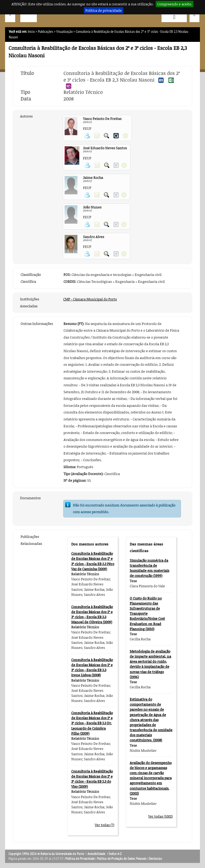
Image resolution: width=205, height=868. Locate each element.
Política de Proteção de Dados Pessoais (122, 859)
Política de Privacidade (80, 859)
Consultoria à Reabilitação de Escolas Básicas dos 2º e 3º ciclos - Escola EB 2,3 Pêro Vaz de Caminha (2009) (93, 561)
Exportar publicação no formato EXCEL (171, 80)
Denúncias (155, 859)
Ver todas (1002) (160, 816)
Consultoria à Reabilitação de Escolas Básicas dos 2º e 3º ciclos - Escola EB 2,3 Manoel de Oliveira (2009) (92, 614)
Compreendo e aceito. (175, 4)
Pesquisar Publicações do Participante (107, 136)
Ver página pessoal (87, 136)
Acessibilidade (96, 854)
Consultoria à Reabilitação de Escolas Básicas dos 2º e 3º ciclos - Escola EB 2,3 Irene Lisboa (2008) (92, 668)
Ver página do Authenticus (116, 136)
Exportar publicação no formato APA (161, 80)
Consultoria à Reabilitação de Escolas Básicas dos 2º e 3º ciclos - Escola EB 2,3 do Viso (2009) (92, 779)
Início (31, 32)
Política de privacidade (104, 10)
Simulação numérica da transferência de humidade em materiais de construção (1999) (149, 568)
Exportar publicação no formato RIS (69, 86)
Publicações (46, 32)
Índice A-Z (115, 854)
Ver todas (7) (105, 825)
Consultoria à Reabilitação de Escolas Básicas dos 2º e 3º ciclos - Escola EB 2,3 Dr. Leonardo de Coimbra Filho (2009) (92, 723)
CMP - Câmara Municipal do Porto (90, 299)
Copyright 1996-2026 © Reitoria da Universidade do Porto (46, 854)
